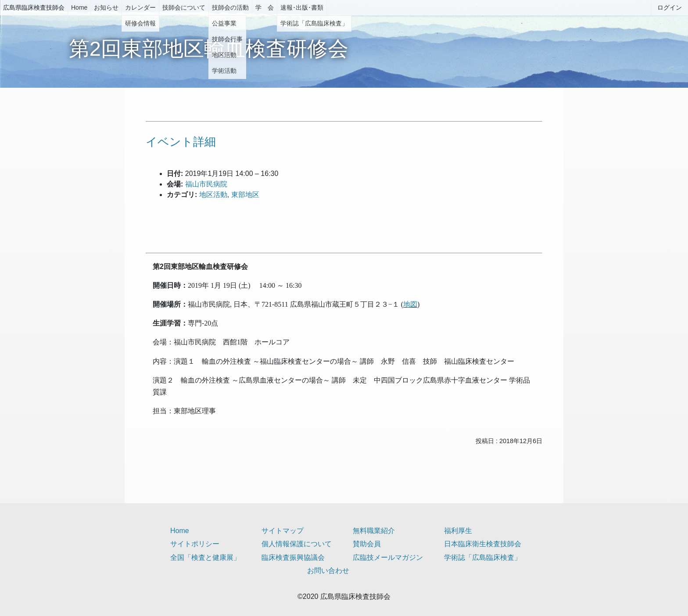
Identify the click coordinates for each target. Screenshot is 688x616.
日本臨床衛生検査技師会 (483, 544)
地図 (410, 304)
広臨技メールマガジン (388, 557)
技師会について (184, 7)
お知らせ (106, 7)
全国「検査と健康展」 (205, 557)
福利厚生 (458, 531)
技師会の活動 (230, 7)
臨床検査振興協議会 (293, 557)
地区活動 (213, 195)
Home (79, 7)
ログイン (670, 7)
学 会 (265, 7)
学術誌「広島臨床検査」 (483, 557)
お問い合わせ (328, 571)
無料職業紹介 (374, 531)
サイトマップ (283, 531)
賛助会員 (367, 544)
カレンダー (140, 7)
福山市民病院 (206, 184)
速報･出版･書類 (302, 7)
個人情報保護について (297, 544)
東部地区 (245, 195)
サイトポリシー (195, 544)
